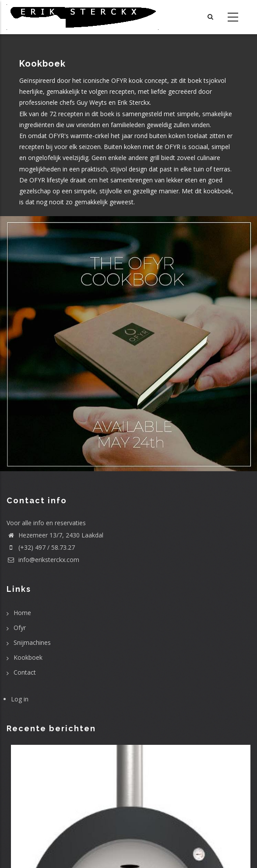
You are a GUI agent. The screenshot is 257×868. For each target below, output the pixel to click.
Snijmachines (32, 642)
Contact (25, 672)
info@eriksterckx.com (43, 560)
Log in (20, 699)
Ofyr (20, 628)
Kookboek (28, 657)
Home (22, 613)
